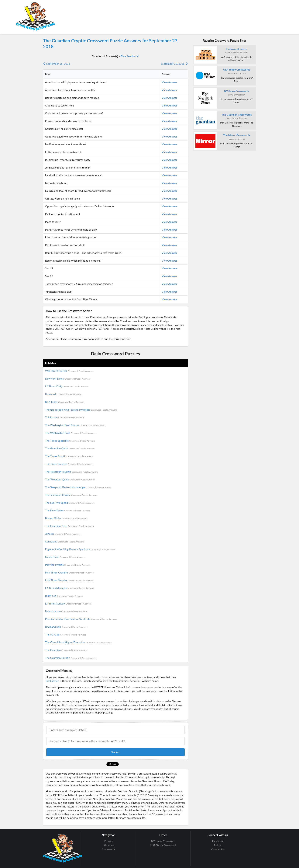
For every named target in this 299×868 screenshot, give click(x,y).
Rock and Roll (66, 627)
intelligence (53, 681)
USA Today (65, 402)
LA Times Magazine (70, 588)
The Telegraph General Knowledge (78, 487)
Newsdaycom (66, 611)
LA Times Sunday (68, 603)
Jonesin (63, 534)
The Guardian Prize (69, 526)
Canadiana (65, 541)
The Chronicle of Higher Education (78, 642)
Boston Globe (66, 518)
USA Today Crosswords (237, 70)
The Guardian (66, 650)
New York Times (68, 379)
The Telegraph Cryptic (71, 495)
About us (109, 845)
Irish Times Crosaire (70, 572)
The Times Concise (69, 464)
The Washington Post (71, 433)
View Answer (170, 82)
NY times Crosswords (237, 91)
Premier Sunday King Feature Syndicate (81, 619)
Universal (64, 394)
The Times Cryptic (69, 456)
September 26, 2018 (57, 64)
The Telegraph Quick (70, 479)
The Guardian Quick (70, 448)
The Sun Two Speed (70, 503)
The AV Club (66, 634)
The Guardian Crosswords (237, 115)
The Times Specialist (70, 441)
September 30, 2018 (174, 64)
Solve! (115, 752)
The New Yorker (68, 510)
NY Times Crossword (163, 841)
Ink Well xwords (68, 565)
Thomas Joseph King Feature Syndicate (81, 410)
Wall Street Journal (69, 371)
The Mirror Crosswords (237, 135)
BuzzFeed (64, 596)
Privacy (109, 841)
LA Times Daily (67, 386)
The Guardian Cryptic (71, 658)
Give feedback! (130, 56)
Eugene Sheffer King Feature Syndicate (81, 549)
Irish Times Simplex (70, 580)
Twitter (218, 845)
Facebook (218, 841)
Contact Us (218, 849)
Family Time (65, 557)
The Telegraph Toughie (71, 472)
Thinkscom (65, 417)
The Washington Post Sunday (75, 425)
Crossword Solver (237, 49)
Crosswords (109, 849)
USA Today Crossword (163, 845)
